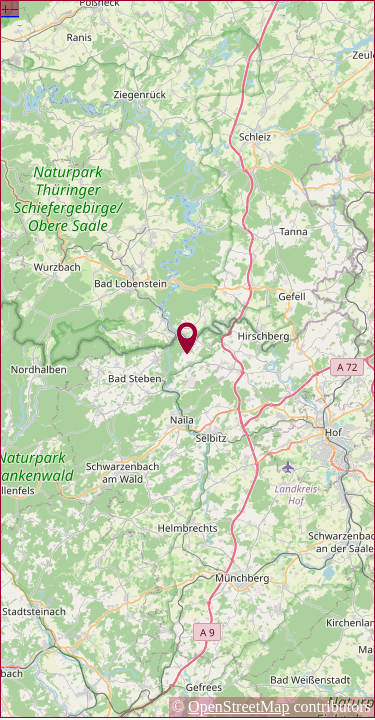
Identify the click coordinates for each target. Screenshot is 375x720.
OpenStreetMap (238, 706)
